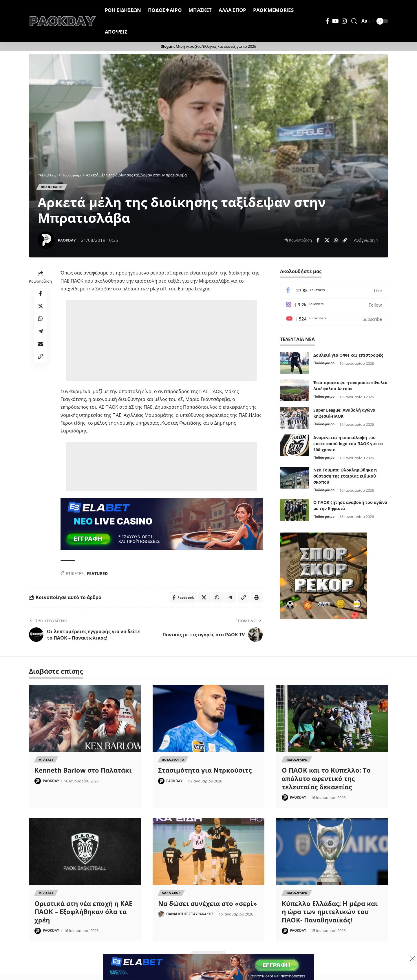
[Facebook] (327, 21)
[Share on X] (327, 242)
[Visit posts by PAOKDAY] (46, 242)
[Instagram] (344, 21)
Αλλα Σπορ (172, 897)
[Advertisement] (162, 342)
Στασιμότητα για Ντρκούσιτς (205, 774)
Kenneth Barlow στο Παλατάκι (83, 774)
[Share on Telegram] (41, 338)
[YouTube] (335, 21)
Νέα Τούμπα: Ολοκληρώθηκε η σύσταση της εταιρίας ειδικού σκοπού (345, 478)
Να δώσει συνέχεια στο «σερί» (208, 908)
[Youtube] (334, 321)
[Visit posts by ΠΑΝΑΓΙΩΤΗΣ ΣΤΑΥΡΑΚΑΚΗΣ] (161, 919)
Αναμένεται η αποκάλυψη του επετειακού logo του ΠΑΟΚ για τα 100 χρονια (348, 446)
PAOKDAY (68, 242)
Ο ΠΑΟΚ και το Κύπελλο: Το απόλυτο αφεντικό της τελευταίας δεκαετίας (326, 782)
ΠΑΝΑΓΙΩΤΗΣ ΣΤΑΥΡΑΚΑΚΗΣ (192, 919)
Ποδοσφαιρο (55, 188)
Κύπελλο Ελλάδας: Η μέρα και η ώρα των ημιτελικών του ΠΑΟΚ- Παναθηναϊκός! (330, 916)
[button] (354, 21)
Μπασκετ (46, 763)
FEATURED (97, 575)
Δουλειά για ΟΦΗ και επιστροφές (348, 357)
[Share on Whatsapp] (336, 242)
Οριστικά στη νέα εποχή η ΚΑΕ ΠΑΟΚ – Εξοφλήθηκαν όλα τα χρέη (83, 916)
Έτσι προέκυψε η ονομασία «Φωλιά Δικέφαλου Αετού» (350, 388)
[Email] (41, 351)
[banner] (162, 525)
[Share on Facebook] (318, 242)
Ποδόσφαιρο (325, 366)
